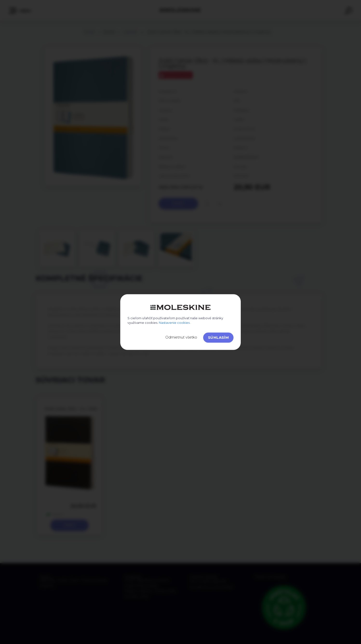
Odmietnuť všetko (181, 337)
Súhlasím (218, 337)
